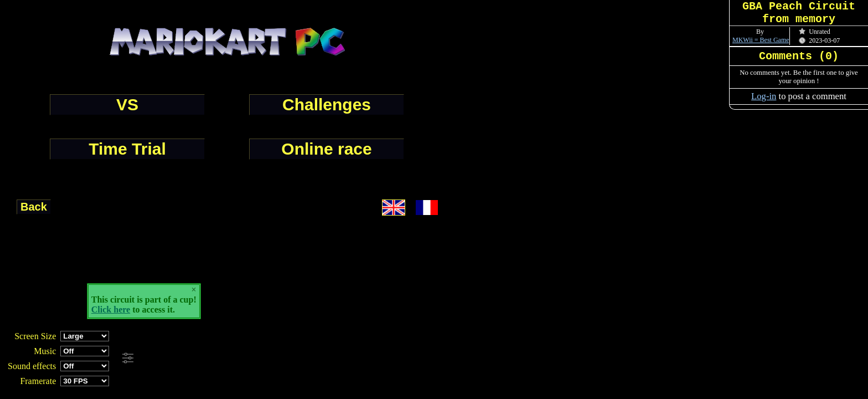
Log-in (764, 96)
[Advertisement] (301, 359)
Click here (111, 310)
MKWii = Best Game (761, 40)
